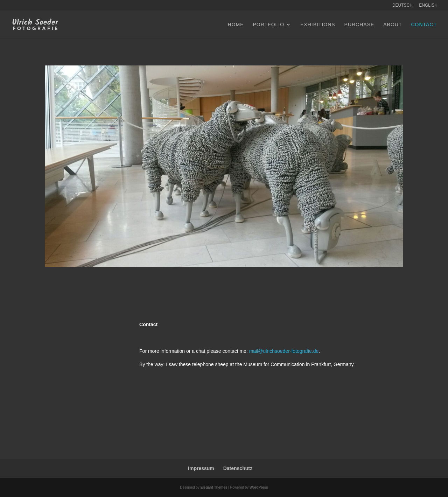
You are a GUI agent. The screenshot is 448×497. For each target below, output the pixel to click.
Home (236, 25)
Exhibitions (318, 25)
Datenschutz (238, 468)
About (393, 25)
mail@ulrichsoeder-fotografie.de (284, 351)
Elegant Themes (214, 487)
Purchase (359, 25)
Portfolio (268, 25)
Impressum (201, 468)
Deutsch (402, 5)
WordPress (259, 487)
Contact (424, 25)
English (428, 5)
